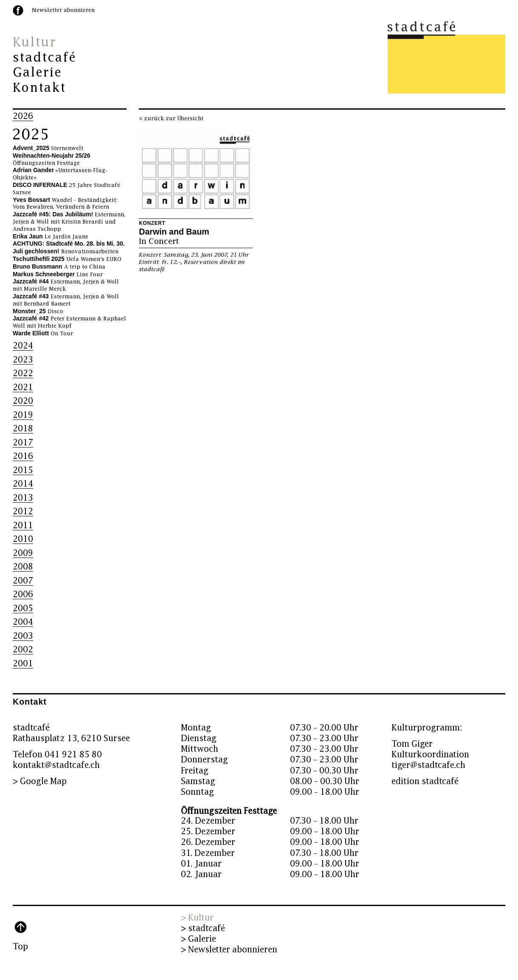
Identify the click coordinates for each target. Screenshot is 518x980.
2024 (23, 346)
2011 (23, 525)
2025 (31, 135)
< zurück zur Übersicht (171, 119)
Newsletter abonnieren (63, 10)
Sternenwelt (48, 148)
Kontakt (39, 88)
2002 (23, 650)
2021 (23, 387)
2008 (23, 567)
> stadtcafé (203, 928)
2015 (23, 470)
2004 (23, 622)
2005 (23, 608)
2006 (23, 594)
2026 (23, 116)
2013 (23, 498)
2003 (23, 636)
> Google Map (40, 781)
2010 (23, 539)
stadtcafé (45, 58)
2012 (23, 511)
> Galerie (198, 939)
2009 (23, 553)
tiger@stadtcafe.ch (428, 765)
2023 (23, 360)
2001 (23, 664)
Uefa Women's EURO (67, 259)
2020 (23, 401)
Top (20, 947)
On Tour (43, 334)
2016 (23, 456)
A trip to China (59, 267)
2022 (23, 373)
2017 (23, 443)
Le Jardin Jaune (51, 237)
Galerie (37, 73)
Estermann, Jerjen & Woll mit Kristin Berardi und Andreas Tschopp (69, 222)
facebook (18, 10)
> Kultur (197, 918)
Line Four (58, 275)
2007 (23, 581)
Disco (38, 312)
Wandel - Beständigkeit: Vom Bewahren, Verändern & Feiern (65, 204)
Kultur (34, 42)
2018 (23, 429)
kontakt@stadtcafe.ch (56, 765)
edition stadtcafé (425, 781)
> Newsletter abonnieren (229, 950)
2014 (23, 484)
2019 (23, 415)
